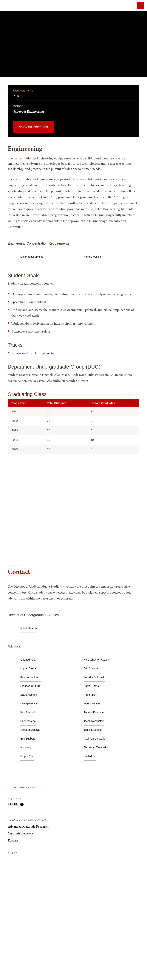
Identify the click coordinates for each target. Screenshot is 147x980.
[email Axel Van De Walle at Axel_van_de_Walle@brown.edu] (94, 739)
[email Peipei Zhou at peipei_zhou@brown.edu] (27, 756)
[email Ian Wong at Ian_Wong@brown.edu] (26, 747)
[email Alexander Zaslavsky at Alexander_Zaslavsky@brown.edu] (96, 747)
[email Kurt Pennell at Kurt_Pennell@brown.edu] (27, 712)
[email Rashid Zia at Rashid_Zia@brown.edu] (90, 756)
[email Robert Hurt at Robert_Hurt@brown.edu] (90, 695)
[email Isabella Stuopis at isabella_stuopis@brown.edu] (93, 730)
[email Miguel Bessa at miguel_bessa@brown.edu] (28, 668)
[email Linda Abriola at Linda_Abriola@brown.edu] (28, 660)
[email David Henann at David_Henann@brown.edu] (29, 695)
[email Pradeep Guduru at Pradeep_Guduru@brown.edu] (30, 686)
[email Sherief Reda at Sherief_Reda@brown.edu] (28, 721)
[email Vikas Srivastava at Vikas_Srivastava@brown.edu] (30, 730)
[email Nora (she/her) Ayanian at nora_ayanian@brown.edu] (97, 660)
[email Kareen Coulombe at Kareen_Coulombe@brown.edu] (31, 677)
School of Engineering (29, 111)
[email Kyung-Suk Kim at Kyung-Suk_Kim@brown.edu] (29, 704)
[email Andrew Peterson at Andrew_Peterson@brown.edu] (94, 712)
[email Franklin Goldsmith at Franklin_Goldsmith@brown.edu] (95, 677)
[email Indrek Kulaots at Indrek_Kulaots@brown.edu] (29, 628)
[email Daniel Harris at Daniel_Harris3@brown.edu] (91, 686)
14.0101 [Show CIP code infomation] (16, 804)
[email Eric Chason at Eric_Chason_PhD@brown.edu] (91, 668)
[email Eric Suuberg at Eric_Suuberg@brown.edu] (28, 739)
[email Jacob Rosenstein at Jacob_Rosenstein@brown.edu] (94, 721)
